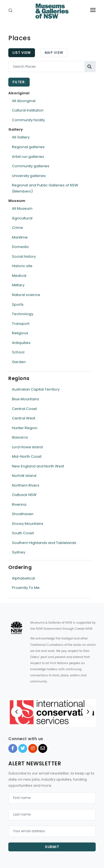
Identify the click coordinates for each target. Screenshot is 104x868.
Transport (21, 324)
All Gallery (21, 137)
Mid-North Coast (27, 456)
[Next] (87, 712)
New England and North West (38, 466)
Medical (19, 276)
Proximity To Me (26, 588)
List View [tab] (22, 53)
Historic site (22, 266)
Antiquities (21, 343)
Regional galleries (28, 147)
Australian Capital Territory (36, 389)
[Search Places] (47, 67)
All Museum (22, 208)
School (18, 352)
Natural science (26, 295)
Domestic (21, 247)
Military (18, 285)
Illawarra (20, 437)
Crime (17, 228)
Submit (52, 847)
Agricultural (22, 218)
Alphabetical (23, 578)
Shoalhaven (23, 514)
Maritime (20, 237)
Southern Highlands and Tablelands (44, 543)
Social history (24, 256)
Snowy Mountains (28, 524)
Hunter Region (25, 428)
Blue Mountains (26, 399)
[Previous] (17, 712)
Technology (23, 314)
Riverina (19, 504)
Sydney (19, 552)
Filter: (19, 82)
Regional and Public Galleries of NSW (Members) (45, 188)
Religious (20, 333)
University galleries (29, 176)
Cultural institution (28, 110)
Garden (19, 362)
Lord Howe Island (27, 447)
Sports (18, 304)
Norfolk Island (24, 476)
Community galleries (31, 166)
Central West (24, 418)
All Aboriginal (24, 101)
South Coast (23, 533)
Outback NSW (24, 495)
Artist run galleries (28, 157)
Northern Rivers (26, 485)
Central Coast (24, 409)
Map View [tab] (54, 53)
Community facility (28, 120)
